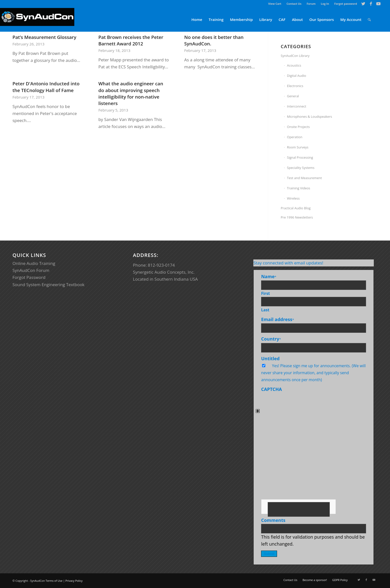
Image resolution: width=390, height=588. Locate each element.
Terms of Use (54, 581)
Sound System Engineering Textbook (49, 285)
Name (269, 276)
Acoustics (294, 65)
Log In (325, 4)
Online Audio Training (34, 263)
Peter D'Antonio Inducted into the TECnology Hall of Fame (46, 87)
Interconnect (297, 106)
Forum (311, 4)
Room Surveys (298, 147)
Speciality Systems (301, 168)
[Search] (369, 20)
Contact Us (294, 4)
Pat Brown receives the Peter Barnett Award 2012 (131, 40)
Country (271, 339)
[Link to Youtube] (379, 4)
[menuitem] (275, 4)
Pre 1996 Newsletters (297, 217)
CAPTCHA (271, 389)
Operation (295, 137)
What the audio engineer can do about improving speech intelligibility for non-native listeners (131, 93)
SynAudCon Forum (31, 270)
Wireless (293, 198)
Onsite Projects (298, 127)
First (265, 293)
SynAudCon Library (295, 56)
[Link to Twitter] (363, 4)
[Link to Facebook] (371, 4)
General (293, 96)
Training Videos (299, 188)
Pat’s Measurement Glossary (44, 37)
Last (265, 310)
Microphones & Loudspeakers (310, 117)
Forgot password (345, 4)
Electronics (295, 86)
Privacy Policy (74, 581)
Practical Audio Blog (296, 208)
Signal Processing (300, 157)
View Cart (275, 4)
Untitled (270, 358)
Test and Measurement (304, 178)
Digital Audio (297, 76)
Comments (273, 520)
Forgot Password (29, 277)
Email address (278, 319)
